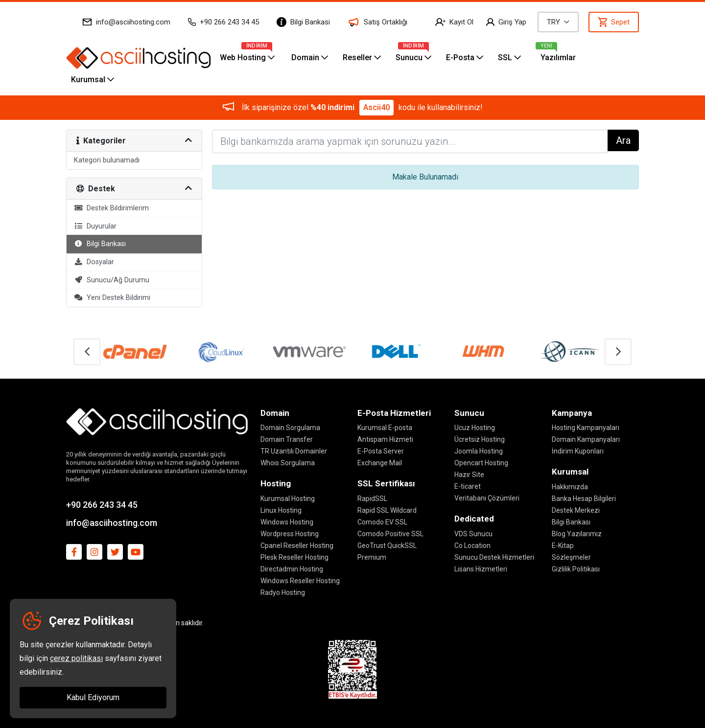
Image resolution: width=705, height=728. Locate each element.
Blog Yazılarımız (577, 534)
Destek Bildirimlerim (111, 208)
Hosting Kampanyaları (586, 428)
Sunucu (413, 55)
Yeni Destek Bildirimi (112, 298)
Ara (623, 140)
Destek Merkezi (576, 510)
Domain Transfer (287, 439)
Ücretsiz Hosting (480, 439)
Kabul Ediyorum (93, 697)
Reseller (362, 57)
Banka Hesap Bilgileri (584, 499)
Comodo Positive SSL (390, 534)
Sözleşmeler (571, 557)
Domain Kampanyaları (586, 439)
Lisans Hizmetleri (481, 569)
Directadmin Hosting (292, 569)
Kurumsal (93, 80)
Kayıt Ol (454, 22)
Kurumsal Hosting (288, 499)
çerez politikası (76, 658)
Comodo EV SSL (382, 522)
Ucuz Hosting (475, 428)
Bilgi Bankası (100, 244)
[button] (87, 352)
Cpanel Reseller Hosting (297, 546)
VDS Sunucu (473, 534)
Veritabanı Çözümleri (487, 498)
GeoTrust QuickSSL (387, 546)
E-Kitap (563, 546)
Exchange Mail (380, 463)
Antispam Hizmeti (385, 439)
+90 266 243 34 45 (223, 22)
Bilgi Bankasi (303, 22)
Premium (372, 557)
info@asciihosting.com (126, 22)
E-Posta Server (381, 451)
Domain (310, 57)
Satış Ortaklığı (377, 22)
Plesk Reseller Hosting (294, 557)
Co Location (472, 546)
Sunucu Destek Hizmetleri (494, 557)
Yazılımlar (558, 57)
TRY (558, 22)
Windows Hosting (287, 522)
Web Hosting (247, 55)
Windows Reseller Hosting (300, 581)
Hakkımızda (570, 487)
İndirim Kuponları (578, 451)
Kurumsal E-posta (385, 428)
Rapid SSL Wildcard (387, 510)
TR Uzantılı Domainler (294, 451)
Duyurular (95, 226)
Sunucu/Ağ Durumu (112, 280)
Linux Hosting (281, 510)
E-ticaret (468, 486)
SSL (509, 57)
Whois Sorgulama (288, 463)
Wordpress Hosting (290, 534)
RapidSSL (372, 499)
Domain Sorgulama (290, 428)
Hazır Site (469, 475)
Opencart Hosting (481, 463)
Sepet (614, 22)
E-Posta (465, 57)
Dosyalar (94, 262)
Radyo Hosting (283, 592)
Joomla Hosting (479, 451)
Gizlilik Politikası (576, 569)
